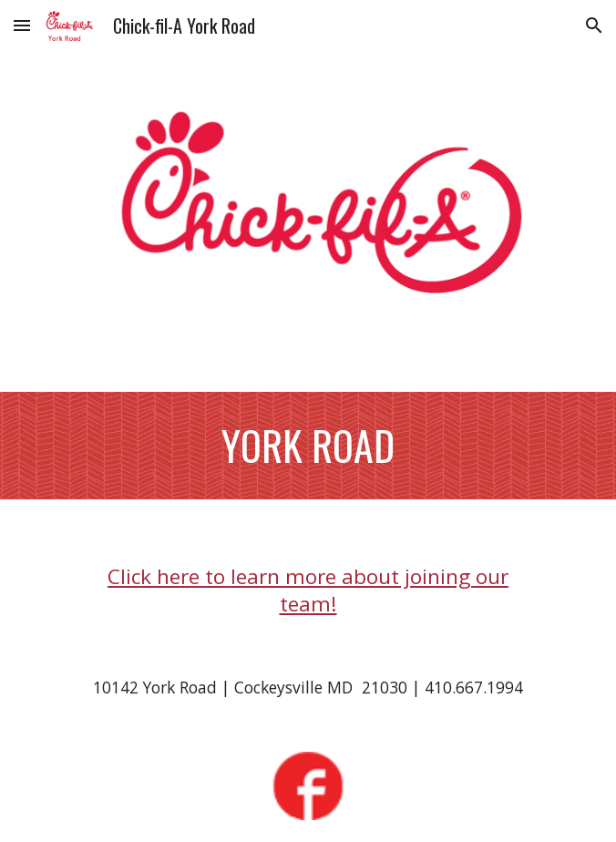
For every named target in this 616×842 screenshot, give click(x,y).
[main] (308, 446)
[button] (22, 25)
